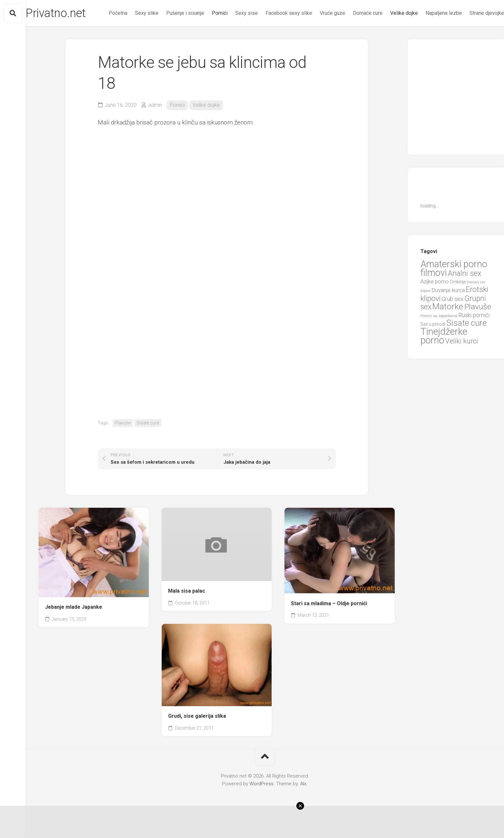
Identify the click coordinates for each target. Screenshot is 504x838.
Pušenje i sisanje (172, 39)
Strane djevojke (474, 39)
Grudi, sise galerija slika (197, 738)
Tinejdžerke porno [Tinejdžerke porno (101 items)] (444, 358)
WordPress (261, 805)
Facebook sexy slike (276, 39)
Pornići (207, 39)
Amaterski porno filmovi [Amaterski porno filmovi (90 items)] (454, 290)
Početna (105, 39)
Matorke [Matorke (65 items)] (448, 328)
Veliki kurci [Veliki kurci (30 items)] (462, 363)
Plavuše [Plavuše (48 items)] (478, 328)
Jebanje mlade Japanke (74, 628)
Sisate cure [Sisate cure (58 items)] (467, 344)
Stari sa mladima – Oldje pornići (329, 625)
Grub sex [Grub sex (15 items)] (453, 320)
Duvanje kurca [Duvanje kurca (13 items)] (448, 312)
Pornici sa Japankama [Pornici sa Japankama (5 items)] (439, 337)
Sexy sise (234, 39)
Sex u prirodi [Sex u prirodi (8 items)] (433, 346)
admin (155, 127)
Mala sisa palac (187, 612)
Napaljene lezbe (431, 39)
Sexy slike (134, 39)
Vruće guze (320, 39)
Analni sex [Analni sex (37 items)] (464, 295)
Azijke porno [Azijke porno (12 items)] (435, 303)
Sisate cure (148, 444)
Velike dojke (391, 39)
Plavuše (123, 444)
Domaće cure (355, 39)
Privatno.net (68, 13)
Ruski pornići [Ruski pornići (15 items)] (474, 337)
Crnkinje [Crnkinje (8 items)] (458, 303)
